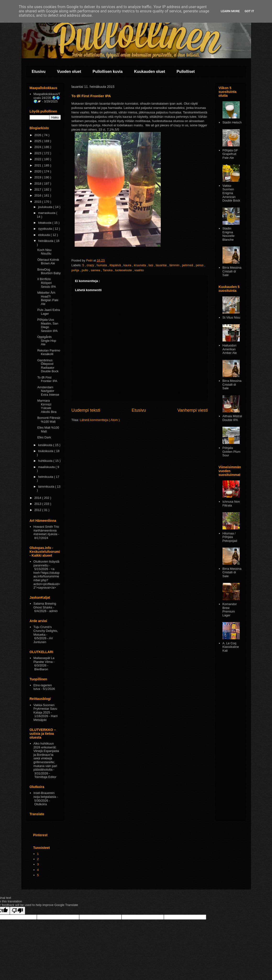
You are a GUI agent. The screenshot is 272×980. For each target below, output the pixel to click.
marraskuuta (47, 213)
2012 (38, 510)
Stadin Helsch (232, 122)
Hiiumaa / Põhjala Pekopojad (230, 537)
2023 (38, 153)
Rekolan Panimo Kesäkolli (49, 352)
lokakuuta (45, 223)
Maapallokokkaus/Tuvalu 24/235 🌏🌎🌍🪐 (47, 98)
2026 (38, 135)
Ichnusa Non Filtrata (231, 503)
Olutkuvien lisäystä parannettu (46, 563)
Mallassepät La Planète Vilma (44, 660)
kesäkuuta (46, 445)
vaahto (139, 270)
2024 (38, 147)
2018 (38, 184)
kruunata (140, 265)
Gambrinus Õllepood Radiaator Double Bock (48, 366)
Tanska (108, 270)
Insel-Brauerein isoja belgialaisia (45, 795)
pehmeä (188, 265)
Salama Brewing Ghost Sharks (45, 605)
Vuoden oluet (69, 72)
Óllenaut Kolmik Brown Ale (48, 262)
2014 (38, 498)
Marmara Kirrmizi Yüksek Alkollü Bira (47, 406)
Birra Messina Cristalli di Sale (232, 271)
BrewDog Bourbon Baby (49, 271)
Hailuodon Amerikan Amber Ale (230, 349)
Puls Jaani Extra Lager (49, 312)
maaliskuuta (47, 467)
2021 (38, 165)
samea (96, 270)
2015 (38, 202)
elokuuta (44, 235)
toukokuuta (46, 451)
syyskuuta (45, 229)
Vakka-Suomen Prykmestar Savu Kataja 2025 (45, 709)
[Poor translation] (17, 911)
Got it (249, 11)
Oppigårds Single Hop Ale (47, 341)
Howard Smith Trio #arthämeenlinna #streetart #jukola (46, 530)
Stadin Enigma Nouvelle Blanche (229, 234)
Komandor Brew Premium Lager (230, 610)
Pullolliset (186, 72)
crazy (91, 265)
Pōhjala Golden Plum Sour (231, 452)
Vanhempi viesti (192, 410)
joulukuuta (46, 207)
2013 (38, 504)
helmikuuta (46, 477)
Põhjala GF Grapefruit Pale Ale (230, 154)
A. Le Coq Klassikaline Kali (231, 647)
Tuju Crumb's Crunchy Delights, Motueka (46, 631)
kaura (128, 265)
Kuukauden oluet (150, 72)
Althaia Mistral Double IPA (232, 418)
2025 (38, 141)
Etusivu (39, 72)
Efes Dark (44, 437)
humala (102, 265)
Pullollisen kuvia (108, 72)
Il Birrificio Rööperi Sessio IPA (47, 283)
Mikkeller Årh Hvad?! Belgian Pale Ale (48, 298)
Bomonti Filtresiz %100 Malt (49, 420)
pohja (76, 270)
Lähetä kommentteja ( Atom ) (100, 420)
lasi (151, 265)
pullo (85, 270)
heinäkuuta (46, 241)
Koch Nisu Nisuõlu (44, 252)
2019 (38, 177)
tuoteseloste (124, 270)
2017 (38, 189)
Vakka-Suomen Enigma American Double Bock (231, 193)
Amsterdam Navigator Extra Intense (48, 391)
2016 (38, 195)
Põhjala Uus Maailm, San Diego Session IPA (48, 325)
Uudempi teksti (86, 410)
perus (200, 265)
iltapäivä (116, 265)
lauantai (162, 265)
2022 (38, 159)
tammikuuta (47, 487)
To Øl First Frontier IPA (47, 379)
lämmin (175, 265)
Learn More (230, 11)
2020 (38, 171)
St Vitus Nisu (231, 317)
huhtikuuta (46, 461)
